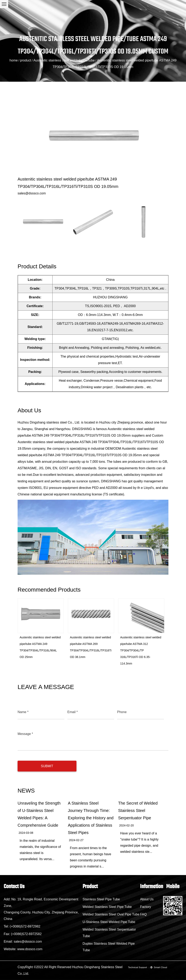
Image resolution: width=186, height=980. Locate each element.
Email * (73, 712)
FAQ (143, 914)
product (25, 60)
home (14, 60)
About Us (147, 899)
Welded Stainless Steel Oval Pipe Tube (111, 914)
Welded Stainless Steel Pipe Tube (107, 907)
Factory (145, 907)
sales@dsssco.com (32, 193)
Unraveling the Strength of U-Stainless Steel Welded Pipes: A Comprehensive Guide (39, 814)
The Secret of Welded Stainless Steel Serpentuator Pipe (138, 811)
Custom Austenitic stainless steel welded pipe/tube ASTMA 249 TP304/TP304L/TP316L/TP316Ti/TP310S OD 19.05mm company (91, 442)
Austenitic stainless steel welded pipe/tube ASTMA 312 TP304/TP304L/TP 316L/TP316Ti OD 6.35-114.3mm (141, 650)
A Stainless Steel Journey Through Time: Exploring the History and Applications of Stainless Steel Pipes (91, 818)
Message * (25, 734)
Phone (122, 712)
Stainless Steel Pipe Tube (101, 899)
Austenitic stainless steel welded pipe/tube (64, 60)
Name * (23, 712)
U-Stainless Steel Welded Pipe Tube (109, 922)
